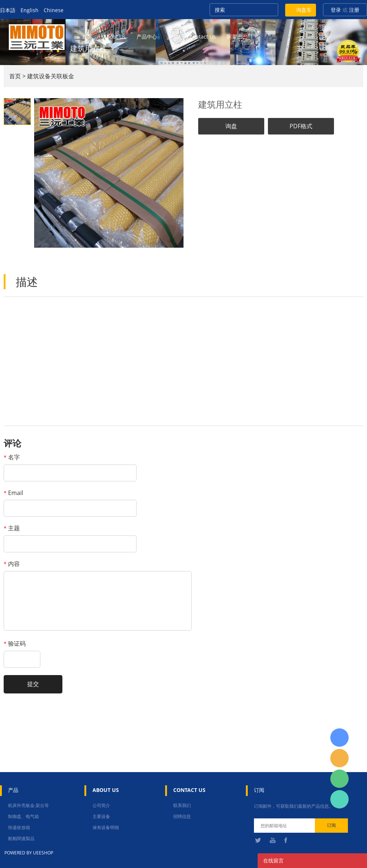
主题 (12, 528)
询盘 (231, 126)
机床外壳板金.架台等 (28, 805)
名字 (12, 457)
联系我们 (182, 805)
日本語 (8, 10)
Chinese (54, 10)
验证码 (15, 643)
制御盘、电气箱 (23, 816)
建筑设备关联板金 (51, 76)
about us (114, 37)
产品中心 (147, 37)
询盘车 (304, 10)
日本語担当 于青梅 (339, 738)
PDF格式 (301, 126)
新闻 (173, 37)
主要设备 (101, 816)
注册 (354, 10)
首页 (87, 37)
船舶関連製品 (21, 838)
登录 (336, 10)
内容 (12, 564)
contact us (203, 37)
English (30, 10)
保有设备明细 (106, 827)
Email (13, 493)
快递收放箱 (19, 827)
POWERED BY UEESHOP (29, 853)
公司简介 (101, 805)
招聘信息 (182, 816)
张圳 (339, 799)
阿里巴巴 (237, 37)
